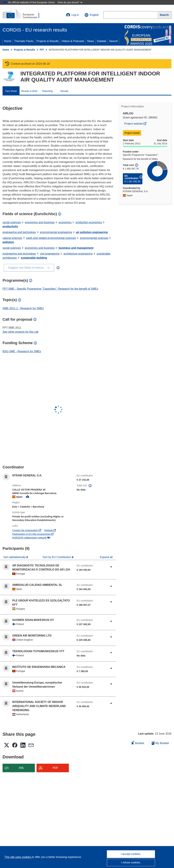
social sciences (12, 222)
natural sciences (12, 238)
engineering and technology (19, 232)
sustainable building (34, 258)
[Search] (164, 15)
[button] (92, 15)
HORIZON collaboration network (31, 538)
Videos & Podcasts (73, 41)
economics (65, 222)
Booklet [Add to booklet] (138, 743)
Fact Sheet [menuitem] (11, 91)
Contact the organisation (27, 530)
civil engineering (50, 254)
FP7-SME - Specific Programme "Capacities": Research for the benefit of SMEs (50, 289)
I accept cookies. (131, 854)
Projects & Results (48, 41)
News (91, 41)
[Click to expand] (111, 567)
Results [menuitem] (64, 91)
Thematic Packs (24, 41)
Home (8, 41)
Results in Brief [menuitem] (29, 91)
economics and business (40, 222)
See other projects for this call (20, 332)
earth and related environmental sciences (51, 238)
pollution (8, 242)
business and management (76, 248)
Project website (136, 123)
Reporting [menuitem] (47, 91)
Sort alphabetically (15, 557)
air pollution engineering (92, 232)
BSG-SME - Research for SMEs (22, 351)
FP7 (42, 50)
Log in (73, 15)
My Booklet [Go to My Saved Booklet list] (160, 743)
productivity (10, 226)
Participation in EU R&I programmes (33, 534)
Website (50, 530)
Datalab (102, 41)
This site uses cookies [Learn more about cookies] (18, 857)
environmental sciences (94, 238)
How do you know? (70, 2)
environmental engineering (56, 232)
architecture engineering (78, 254)
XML (21, 768)
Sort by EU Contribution (57, 557)
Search (113, 41)
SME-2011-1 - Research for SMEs (23, 308)
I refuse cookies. (131, 862)
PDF (55, 768)
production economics (89, 222)
